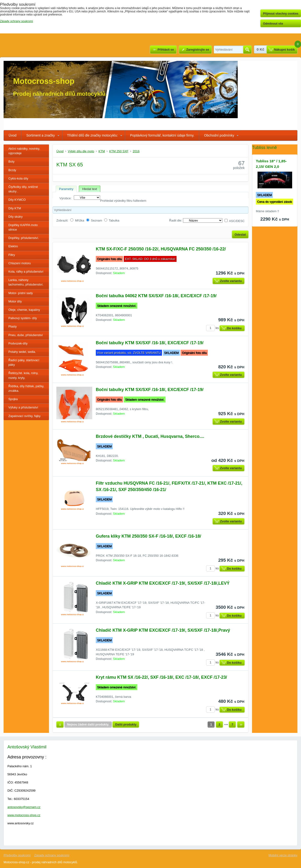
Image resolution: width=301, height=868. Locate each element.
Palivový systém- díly (23, 318)
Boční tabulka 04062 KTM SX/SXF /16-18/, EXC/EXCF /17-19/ (156, 296)
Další (241, 725)
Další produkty (126, 724)
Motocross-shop (44, 81)
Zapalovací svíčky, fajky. (25, 416)
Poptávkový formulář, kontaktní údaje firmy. (162, 135)
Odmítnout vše (273, 24)
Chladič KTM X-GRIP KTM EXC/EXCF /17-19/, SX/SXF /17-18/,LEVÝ (163, 583)
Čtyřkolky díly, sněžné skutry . (23, 189)
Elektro (13, 246)
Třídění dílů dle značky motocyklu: (93, 135)
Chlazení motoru (20, 263)
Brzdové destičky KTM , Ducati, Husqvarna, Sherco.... (150, 436)
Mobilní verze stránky (283, 855)
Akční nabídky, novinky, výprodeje (24, 151)
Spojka (13, 399)
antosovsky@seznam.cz (24, 807)
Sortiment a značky (41, 135)
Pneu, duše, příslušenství (26, 335)
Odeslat (240, 235)
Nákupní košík (284, 50)
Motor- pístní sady (21, 293)
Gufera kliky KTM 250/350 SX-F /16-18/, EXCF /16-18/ (148, 536)
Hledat (247, 50)
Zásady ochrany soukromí (52, 855)
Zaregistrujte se (198, 50)
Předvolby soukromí (17, 855)
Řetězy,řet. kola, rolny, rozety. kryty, (23, 375)
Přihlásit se (166, 50)
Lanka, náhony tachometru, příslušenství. (26, 282)
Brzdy (12, 170)
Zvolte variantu (231, 281)
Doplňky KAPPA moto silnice (23, 227)
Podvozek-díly (18, 343)
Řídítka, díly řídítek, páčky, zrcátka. (26, 388)
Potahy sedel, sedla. (22, 352)
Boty (11, 161)
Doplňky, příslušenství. (24, 238)
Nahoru (60, 725)
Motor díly (15, 301)
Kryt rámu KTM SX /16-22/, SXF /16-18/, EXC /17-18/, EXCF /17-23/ (161, 677)
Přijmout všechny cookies (281, 14)
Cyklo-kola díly (18, 178)
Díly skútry (16, 217)
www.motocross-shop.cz (24, 815)
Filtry (12, 255)
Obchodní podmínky (219, 135)
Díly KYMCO (17, 200)
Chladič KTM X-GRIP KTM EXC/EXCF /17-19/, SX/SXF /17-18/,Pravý (163, 630)
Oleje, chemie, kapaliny (24, 310)
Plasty (13, 326)
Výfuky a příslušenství (23, 407)
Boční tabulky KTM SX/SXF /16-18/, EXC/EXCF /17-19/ (150, 343)
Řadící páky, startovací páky (24, 362)
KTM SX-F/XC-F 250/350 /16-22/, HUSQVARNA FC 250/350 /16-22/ (161, 249)
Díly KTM (15, 208)
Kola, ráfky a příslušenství (26, 272)
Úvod (13, 135)
